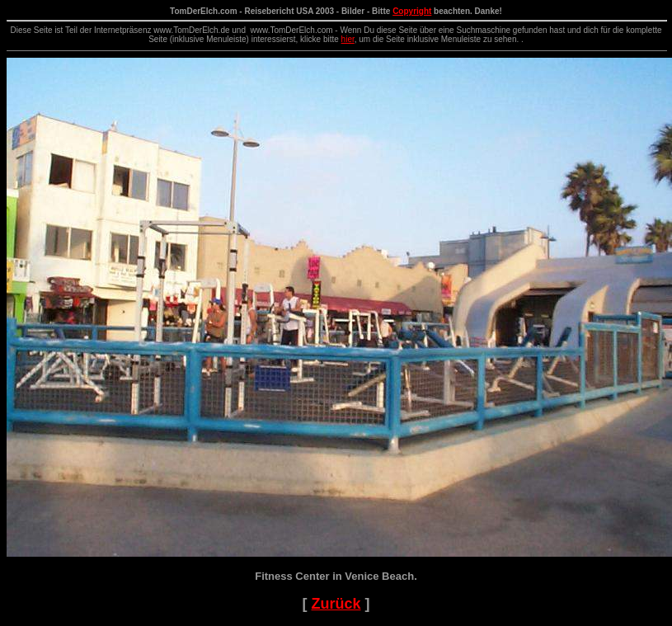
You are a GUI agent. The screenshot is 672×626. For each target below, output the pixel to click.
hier (348, 39)
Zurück (336, 604)
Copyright (412, 11)
